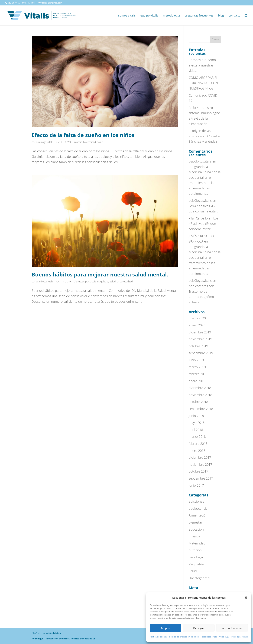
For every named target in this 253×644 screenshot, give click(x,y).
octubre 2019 (198, 346)
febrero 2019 (198, 374)
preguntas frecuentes (199, 16)
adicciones (196, 501)
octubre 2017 (198, 471)
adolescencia (198, 508)
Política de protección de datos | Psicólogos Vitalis (193, 637)
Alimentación (198, 515)
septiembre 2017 (201, 478)
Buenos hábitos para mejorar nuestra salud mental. (100, 274)
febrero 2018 (198, 444)
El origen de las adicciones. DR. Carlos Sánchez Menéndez (205, 136)
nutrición (195, 550)
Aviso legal (38, 639)
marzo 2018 (197, 436)
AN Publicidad (54, 633)
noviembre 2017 (200, 464)
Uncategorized (125, 281)
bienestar (79, 281)
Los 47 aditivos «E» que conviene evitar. (203, 224)
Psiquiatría (103, 281)
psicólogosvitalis (45, 142)
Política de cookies (159, 637)
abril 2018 (196, 430)
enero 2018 (197, 451)
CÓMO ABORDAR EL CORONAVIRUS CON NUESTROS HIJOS (203, 83)
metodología (171, 16)
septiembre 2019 (201, 353)
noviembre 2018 (200, 395)
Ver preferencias (232, 628)
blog (221, 16)
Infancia (78, 142)
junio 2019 (196, 360)
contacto (234, 16)
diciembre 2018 (200, 388)
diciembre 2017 (200, 457)
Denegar (199, 628)
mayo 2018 (197, 423)
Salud (100, 142)
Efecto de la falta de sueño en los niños (83, 135)
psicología (91, 281)
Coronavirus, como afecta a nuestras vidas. (202, 65)
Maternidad (90, 142)
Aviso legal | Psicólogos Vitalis (233, 637)
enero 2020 (197, 325)
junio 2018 (196, 416)
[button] (246, 598)
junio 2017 (196, 485)
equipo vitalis (149, 16)
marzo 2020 (197, 318)
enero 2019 (197, 381)
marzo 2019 (197, 367)
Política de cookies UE (83, 639)
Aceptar (166, 628)
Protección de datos (57, 639)
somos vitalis (127, 16)
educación (196, 529)
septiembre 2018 (201, 409)
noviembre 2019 (200, 339)
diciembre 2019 (200, 332)
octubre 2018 (198, 402)
